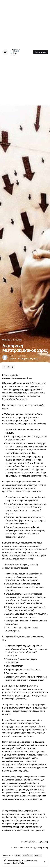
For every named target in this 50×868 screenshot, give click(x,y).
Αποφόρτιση (27, 855)
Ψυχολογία (7, 340)
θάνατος (38, 855)
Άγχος (18, 855)
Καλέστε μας (40, 52)
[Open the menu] (5, 52)
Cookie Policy (19, 863)
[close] (45, 862)
